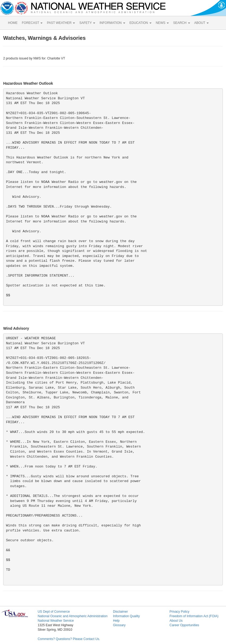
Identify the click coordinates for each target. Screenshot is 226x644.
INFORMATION (112, 23)
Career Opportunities (184, 625)
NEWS (162, 23)
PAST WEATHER (61, 23)
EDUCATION (141, 23)
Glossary (119, 625)
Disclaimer (120, 612)
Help (116, 621)
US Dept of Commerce (54, 612)
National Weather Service (56, 621)
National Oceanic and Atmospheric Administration (73, 616)
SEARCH (181, 23)
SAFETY (87, 23)
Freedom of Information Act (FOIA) (194, 616)
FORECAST (32, 23)
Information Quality (126, 616)
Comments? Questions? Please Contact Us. (69, 639)
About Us (176, 621)
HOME (13, 23)
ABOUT (202, 23)
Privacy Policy (179, 612)
